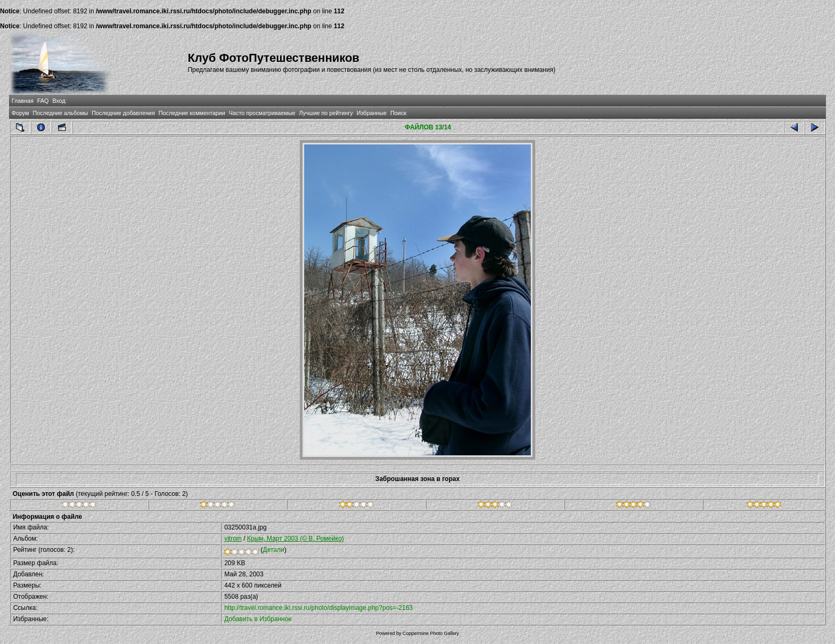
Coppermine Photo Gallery (431, 633)
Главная (23, 101)
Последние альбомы (60, 113)
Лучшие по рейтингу (326, 113)
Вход (59, 101)
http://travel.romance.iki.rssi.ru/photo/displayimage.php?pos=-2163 (318, 608)
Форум (21, 113)
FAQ (43, 101)
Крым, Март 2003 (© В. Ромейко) (296, 539)
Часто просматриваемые (262, 113)
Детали (274, 550)
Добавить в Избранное (258, 619)
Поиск (398, 113)
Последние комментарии (192, 113)
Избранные (372, 113)
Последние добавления (123, 113)
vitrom (233, 539)
